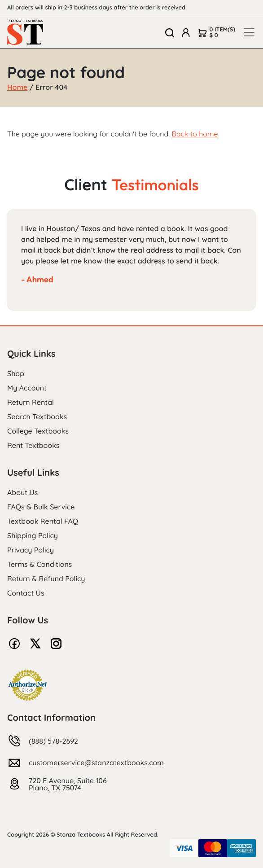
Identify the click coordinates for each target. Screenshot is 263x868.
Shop (16, 373)
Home (17, 87)
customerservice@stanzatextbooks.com (96, 763)
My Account (27, 388)
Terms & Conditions (39, 564)
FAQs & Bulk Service (41, 507)
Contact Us (26, 593)
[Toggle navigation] (249, 32)
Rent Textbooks (33, 445)
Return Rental (31, 402)
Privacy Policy (31, 550)
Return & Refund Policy (46, 579)
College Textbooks (38, 431)
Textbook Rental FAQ (43, 521)
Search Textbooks (37, 416)
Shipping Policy (33, 535)
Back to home (195, 134)
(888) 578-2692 (53, 741)
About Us (22, 492)
